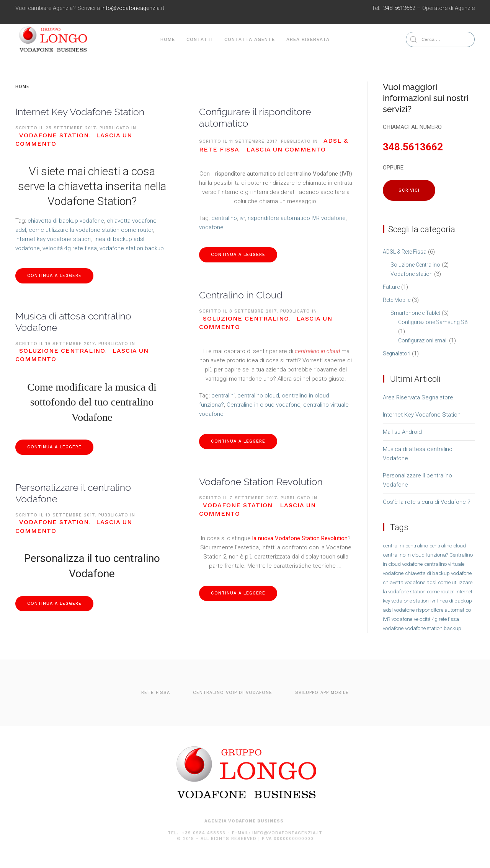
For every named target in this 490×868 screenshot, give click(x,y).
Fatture (391, 287)
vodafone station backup (132, 248)
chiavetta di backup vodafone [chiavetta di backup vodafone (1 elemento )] (438, 573)
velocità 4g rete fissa (70, 248)
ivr (242, 218)
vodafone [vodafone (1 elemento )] (393, 628)
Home (168, 39)
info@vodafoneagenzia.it (133, 8)
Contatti (200, 39)
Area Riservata (308, 39)
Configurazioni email (423, 340)
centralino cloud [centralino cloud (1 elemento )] (448, 546)
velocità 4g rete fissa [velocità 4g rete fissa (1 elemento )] (436, 619)
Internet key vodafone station (53, 239)
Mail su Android (402, 432)
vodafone (211, 227)
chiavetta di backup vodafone (66, 221)
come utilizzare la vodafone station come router (91, 230)
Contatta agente (250, 39)
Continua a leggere (54, 276)
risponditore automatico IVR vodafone (297, 218)
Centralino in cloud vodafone (264, 405)
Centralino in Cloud (241, 295)
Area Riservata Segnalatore (418, 397)
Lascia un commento (286, 149)
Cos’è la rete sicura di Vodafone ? (427, 502)
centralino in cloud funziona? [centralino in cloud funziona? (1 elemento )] (415, 555)
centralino (224, 218)
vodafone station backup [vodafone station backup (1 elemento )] (433, 628)
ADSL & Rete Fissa (405, 252)
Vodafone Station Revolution (261, 482)
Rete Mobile (397, 300)
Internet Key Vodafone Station (80, 112)
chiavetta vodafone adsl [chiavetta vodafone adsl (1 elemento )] (410, 582)
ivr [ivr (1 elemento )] (433, 601)
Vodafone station (54, 135)
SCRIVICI (409, 190)
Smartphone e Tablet (415, 313)
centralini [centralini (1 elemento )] (393, 546)
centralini (223, 396)
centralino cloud (258, 396)
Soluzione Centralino (62, 351)
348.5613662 (399, 8)
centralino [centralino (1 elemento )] (417, 546)
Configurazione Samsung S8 (433, 322)
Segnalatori (397, 353)
